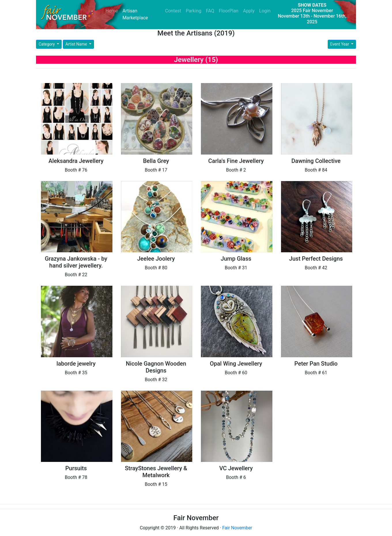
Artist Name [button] (77, 44)
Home (113, 11)
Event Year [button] (340, 44)
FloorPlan (229, 11)
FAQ (210, 11)
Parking (193, 11)
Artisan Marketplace (135, 14)
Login (265, 11)
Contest (173, 11)
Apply (249, 11)
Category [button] (47, 44)
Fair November (237, 528)
